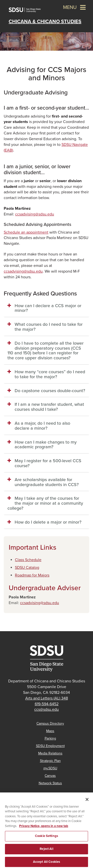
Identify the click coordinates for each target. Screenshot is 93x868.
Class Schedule (28, 560)
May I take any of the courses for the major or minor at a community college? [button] (45, 503)
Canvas (50, 776)
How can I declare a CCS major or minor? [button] (48, 308)
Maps (50, 731)
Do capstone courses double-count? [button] (50, 391)
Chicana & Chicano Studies (45, 22)
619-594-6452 (47, 704)
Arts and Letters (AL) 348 (47, 698)
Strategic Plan (50, 761)
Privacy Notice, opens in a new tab (44, 829)
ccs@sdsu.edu (46, 709)
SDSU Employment (50, 746)
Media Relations (50, 753)
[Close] (87, 802)
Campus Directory (50, 723)
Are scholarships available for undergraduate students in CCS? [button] (47, 482)
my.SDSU (50, 768)
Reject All (46, 852)
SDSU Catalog (27, 568)
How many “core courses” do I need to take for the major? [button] (50, 374)
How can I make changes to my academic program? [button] (46, 445)
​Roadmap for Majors (32, 575)
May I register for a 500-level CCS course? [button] (48, 463)
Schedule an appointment (26, 232)
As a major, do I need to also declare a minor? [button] (42, 426)
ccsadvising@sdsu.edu (35, 214)
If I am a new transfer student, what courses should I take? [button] (49, 407)
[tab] (46, 308)
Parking (50, 738)
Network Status (50, 783)
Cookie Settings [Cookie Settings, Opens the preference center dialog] (46, 839)
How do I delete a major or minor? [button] (48, 522)
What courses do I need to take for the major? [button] (49, 327)
